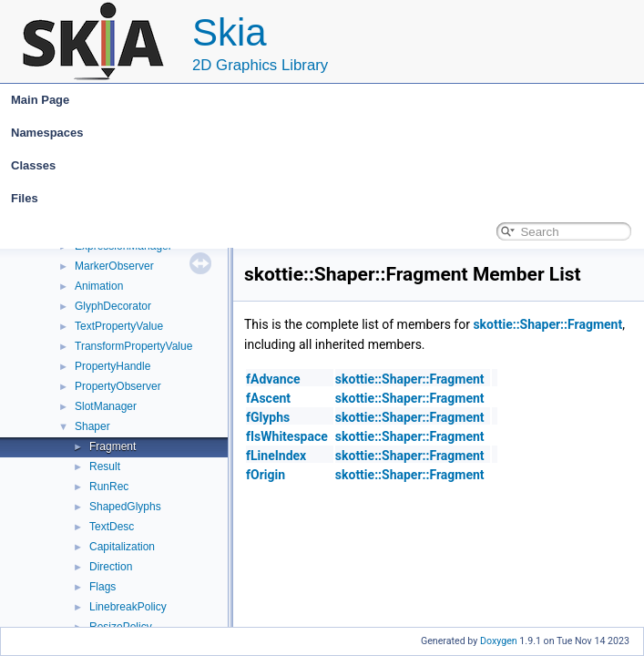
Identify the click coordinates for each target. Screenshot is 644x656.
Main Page (40, 100)
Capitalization (122, 547)
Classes (326, 166)
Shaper (92, 426)
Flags (102, 587)
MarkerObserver (114, 266)
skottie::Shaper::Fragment (547, 324)
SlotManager (106, 406)
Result (105, 466)
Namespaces (326, 133)
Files (326, 199)
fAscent (268, 398)
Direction (111, 567)
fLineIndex (276, 456)
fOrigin (266, 475)
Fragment (112, 446)
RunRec (109, 487)
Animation (99, 286)
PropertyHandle (112, 366)
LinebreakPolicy (128, 607)
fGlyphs (268, 417)
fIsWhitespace (287, 436)
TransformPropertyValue (133, 346)
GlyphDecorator (113, 306)
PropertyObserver (118, 386)
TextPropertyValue (119, 326)
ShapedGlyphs (125, 507)
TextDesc (112, 527)
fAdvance (273, 379)
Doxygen (499, 641)
